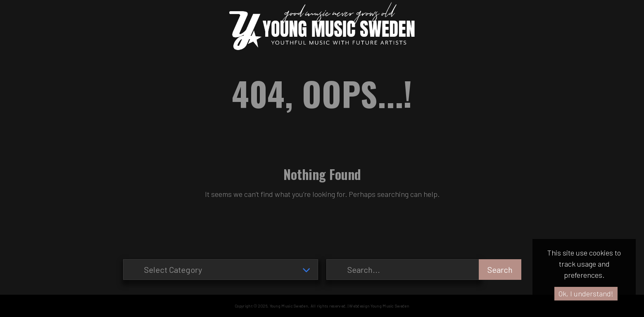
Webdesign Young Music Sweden (379, 306)
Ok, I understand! (586, 293)
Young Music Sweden (289, 306)
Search (500, 270)
